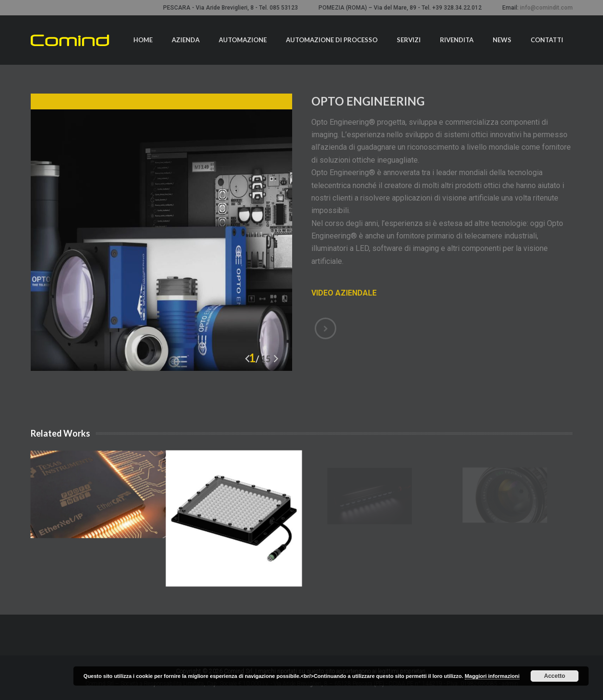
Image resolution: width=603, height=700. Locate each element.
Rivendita (457, 40)
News (502, 40)
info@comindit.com (546, 8)
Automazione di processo (332, 40)
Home (143, 40)
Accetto (555, 676)
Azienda (186, 40)
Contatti (547, 40)
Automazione (243, 40)
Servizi (409, 40)
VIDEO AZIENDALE (344, 293)
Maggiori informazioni (492, 676)
